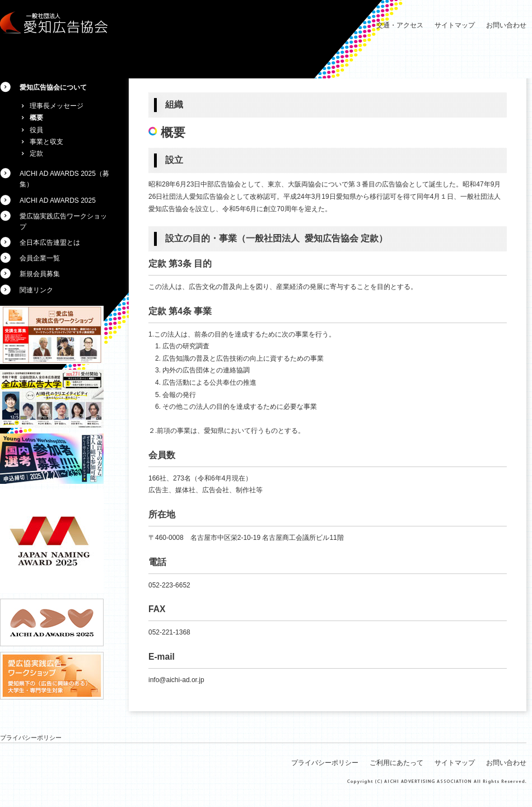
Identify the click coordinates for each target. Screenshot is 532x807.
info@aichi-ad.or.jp (176, 680)
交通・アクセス (400, 25)
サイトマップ (455, 25)
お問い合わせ (506, 25)
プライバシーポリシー (31, 738)
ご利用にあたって (396, 763)
